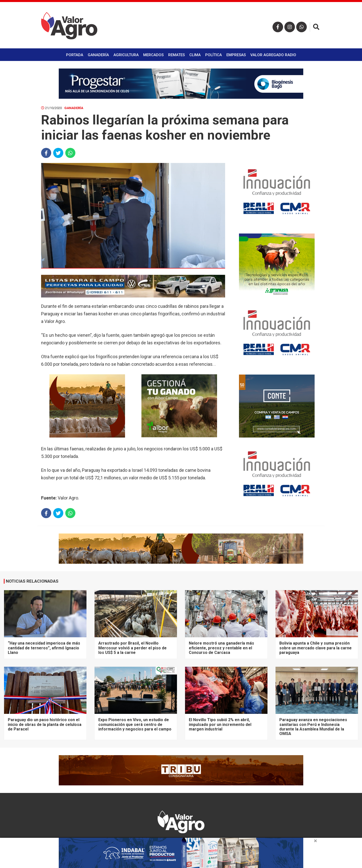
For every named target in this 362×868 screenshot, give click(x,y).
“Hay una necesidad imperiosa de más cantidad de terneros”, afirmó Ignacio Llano (44, 648)
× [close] (315, 841)
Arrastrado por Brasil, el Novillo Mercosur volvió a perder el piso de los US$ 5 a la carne (132, 648)
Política (214, 55)
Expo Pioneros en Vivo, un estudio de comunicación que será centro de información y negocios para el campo (135, 724)
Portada (75, 55)
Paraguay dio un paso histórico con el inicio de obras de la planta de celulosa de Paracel (45, 724)
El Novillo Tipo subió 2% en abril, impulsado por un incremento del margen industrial (220, 724)
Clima (195, 55)
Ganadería (98, 55)
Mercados (153, 55)
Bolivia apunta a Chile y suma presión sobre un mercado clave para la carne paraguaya (315, 648)
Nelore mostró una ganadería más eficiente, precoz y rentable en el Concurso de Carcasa (221, 648)
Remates (176, 55)
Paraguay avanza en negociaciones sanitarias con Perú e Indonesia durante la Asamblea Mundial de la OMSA (313, 727)
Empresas (236, 55)
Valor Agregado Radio (273, 55)
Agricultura (126, 55)
